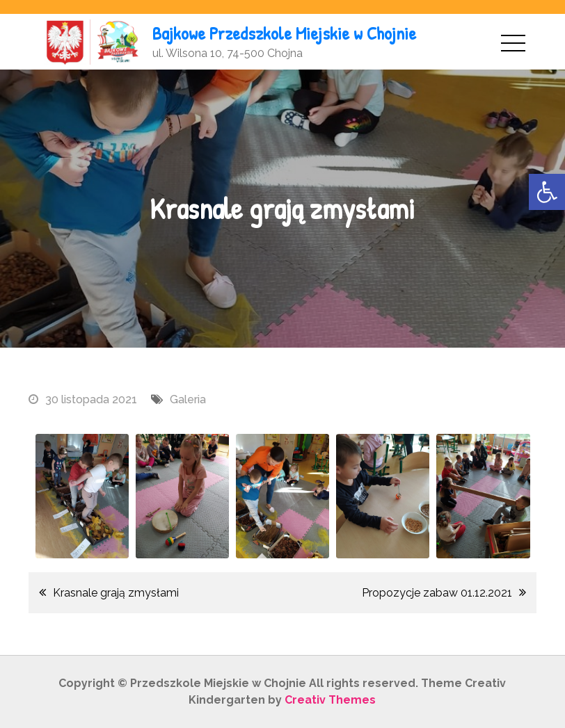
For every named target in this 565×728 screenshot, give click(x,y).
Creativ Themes (330, 700)
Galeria (188, 399)
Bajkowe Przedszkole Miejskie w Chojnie (284, 33)
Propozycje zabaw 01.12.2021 (437, 593)
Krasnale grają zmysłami (116, 593)
